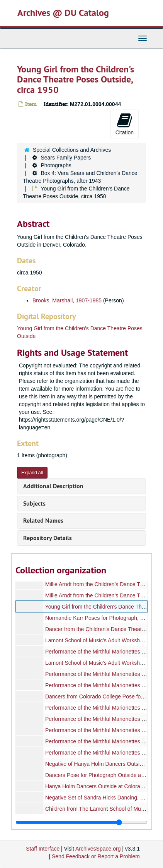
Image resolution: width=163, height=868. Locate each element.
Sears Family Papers (66, 158)
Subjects (34, 503)
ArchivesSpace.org (98, 849)
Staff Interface (43, 849)
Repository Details (48, 538)
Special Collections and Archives (72, 150)
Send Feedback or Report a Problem (96, 856)
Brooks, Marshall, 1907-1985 (67, 300)
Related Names (43, 521)
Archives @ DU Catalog (63, 13)
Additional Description (53, 486)
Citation (125, 124)
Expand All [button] (32, 473)
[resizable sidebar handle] (81, 822)
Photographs (56, 165)
